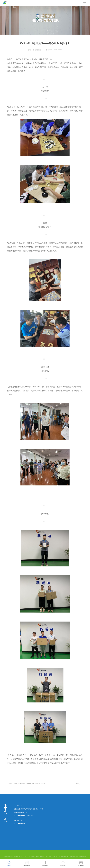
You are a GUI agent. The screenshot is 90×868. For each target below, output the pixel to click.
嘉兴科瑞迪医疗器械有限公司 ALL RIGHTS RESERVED (22, 856)
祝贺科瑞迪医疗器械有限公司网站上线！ (30, 784)
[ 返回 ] (77, 784)
